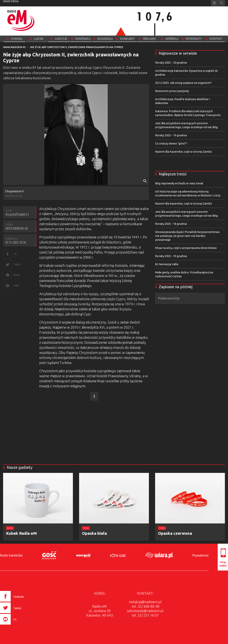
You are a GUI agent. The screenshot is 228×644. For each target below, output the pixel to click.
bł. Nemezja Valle (167, 264)
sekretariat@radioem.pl (145, 611)
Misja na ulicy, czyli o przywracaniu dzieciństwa (186, 248)
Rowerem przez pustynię (172, 91)
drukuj (17, 275)
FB (15, 254)
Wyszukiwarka (221, 3)
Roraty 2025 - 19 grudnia (171, 135)
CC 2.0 (18, 196)
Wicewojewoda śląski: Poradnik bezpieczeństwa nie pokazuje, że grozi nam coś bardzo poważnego (187, 236)
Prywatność (200, 555)
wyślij (16, 285)
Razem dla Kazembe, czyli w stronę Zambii (183, 152)
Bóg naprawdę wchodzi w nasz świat (179, 183)
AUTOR (9, 196)
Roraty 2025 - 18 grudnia (171, 224)
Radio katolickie (11, 555)
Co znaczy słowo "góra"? (171, 143)
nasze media (11, 1)
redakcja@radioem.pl (145, 602)
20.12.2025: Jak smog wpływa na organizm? (183, 83)
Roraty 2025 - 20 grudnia (171, 63)
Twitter (17, 264)
